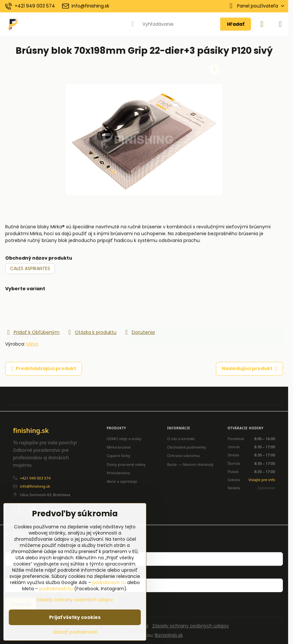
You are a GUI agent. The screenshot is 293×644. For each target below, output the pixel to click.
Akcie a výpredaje (122, 481)
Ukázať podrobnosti (75, 632)
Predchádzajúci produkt (44, 369)
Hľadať (236, 24)
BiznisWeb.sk (169, 635)
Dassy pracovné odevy (126, 464)
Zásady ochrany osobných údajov (191, 626)
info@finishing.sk (35, 486)
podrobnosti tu (109, 582)
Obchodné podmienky (187, 447)
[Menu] (280, 24)
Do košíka (205, 310)
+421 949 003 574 (35, 478)
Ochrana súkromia (183, 456)
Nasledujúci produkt (250, 369)
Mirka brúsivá (119, 447)
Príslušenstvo (118, 473)
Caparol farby (119, 456)
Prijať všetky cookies (75, 617)
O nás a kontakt (181, 439)
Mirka (32, 344)
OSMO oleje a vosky (124, 439)
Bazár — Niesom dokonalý (190, 464)
